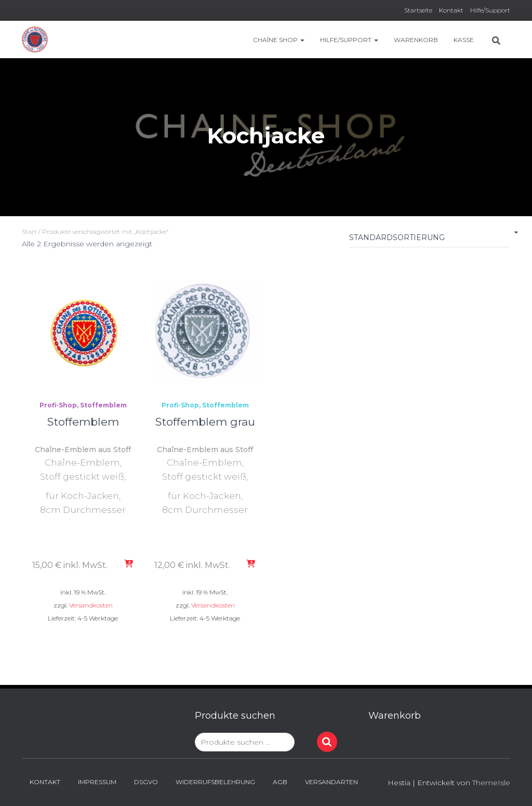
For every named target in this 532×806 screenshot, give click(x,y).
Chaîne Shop (279, 40)
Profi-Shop (58, 405)
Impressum (97, 782)
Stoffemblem (103, 405)
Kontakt (451, 10)
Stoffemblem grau (205, 422)
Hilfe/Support (490, 10)
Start (29, 232)
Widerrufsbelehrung (215, 782)
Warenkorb (416, 40)
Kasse (464, 40)
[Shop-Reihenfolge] (430, 240)
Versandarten (331, 782)
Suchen (327, 742)
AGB (280, 782)
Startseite (418, 10)
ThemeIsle (491, 783)
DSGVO (146, 782)
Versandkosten (91, 605)
